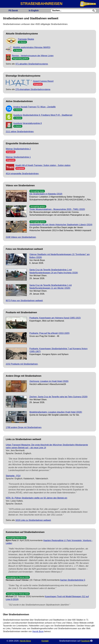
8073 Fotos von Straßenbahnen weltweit (24, 301)
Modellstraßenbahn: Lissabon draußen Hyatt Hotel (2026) (56, 412)
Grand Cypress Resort (43, 81)
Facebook (85, 641)
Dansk (13, 11)
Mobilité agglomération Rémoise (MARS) (32, 47)
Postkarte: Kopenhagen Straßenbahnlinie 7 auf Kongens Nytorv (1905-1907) (58, 350)
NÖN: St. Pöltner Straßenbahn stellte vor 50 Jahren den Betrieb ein (37, 498)
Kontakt (45, 641)
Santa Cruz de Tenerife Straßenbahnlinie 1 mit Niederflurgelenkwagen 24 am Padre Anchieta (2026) (54, 271)
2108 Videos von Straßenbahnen (21, 237)
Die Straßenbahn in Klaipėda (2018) (46, 194)
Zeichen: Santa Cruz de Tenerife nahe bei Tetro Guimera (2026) (58, 397)
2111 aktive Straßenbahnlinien (20, 132)
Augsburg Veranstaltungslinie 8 (28, 123)
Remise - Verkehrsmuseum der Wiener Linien (33, 56)
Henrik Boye (38, 631)
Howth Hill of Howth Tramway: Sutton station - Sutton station (43, 165)
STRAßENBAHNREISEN (41, 4)
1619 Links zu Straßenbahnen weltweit (33, 520)
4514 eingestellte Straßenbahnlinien (22, 174)
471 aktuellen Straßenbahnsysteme (32, 64)
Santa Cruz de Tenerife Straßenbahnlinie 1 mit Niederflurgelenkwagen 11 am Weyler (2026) (51, 287)
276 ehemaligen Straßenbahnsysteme (33, 89)
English (34, 11)
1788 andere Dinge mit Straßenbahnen (24, 427)
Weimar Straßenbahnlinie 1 (18, 157)
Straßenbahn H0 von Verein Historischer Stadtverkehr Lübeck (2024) (61, 225)
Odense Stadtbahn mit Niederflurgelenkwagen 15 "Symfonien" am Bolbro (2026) (60, 256)
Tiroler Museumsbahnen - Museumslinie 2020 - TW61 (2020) (57, 209)
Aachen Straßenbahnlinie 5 (73, 580)
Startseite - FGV (13, 476)
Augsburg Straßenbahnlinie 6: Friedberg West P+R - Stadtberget (43, 115)
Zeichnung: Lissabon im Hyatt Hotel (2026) (49, 381)
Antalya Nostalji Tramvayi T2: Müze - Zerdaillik (34, 107)
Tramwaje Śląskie (26, 39)
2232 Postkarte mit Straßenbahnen (22, 364)
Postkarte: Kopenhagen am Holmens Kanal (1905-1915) (55, 318)
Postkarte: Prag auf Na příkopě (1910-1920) (49, 333)
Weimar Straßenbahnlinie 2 (18, 149)
